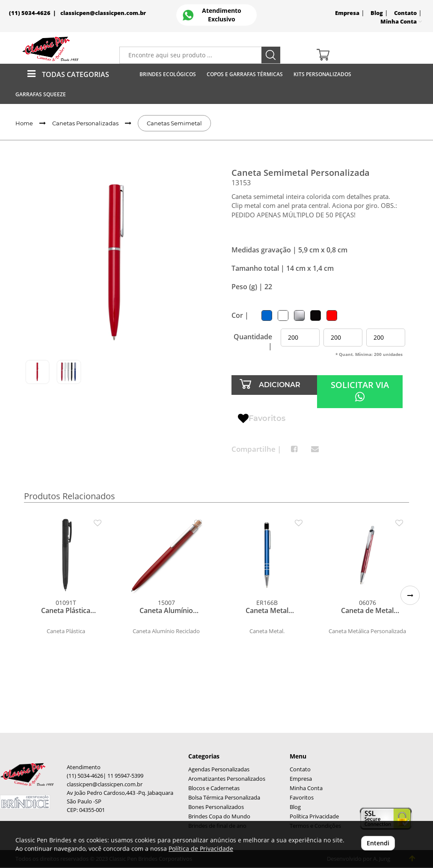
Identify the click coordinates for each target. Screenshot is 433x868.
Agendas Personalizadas (219, 769)
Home (24, 123)
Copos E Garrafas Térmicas (245, 74)
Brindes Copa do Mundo (219, 816)
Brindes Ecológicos (168, 74)
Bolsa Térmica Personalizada (224, 798)
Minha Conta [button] (401, 22)
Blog (377, 13)
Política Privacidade (314, 816)
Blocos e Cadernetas (214, 788)
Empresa (347, 13)
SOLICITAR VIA (360, 391)
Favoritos (262, 419)
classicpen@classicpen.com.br (103, 13)
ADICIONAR (280, 385)
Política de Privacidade (201, 849)
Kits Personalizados (322, 74)
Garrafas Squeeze (41, 94)
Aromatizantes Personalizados (227, 779)
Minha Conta (306, 788)
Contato (405, 13)
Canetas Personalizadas (85, 123)
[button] (410, 595)
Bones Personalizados (216, 807)
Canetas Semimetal (174, 123)
